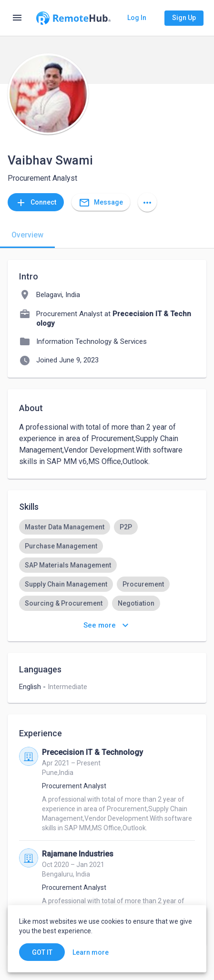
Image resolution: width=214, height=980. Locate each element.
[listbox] (107, 575)
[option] (65, 527)
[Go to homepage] (73, 18)
